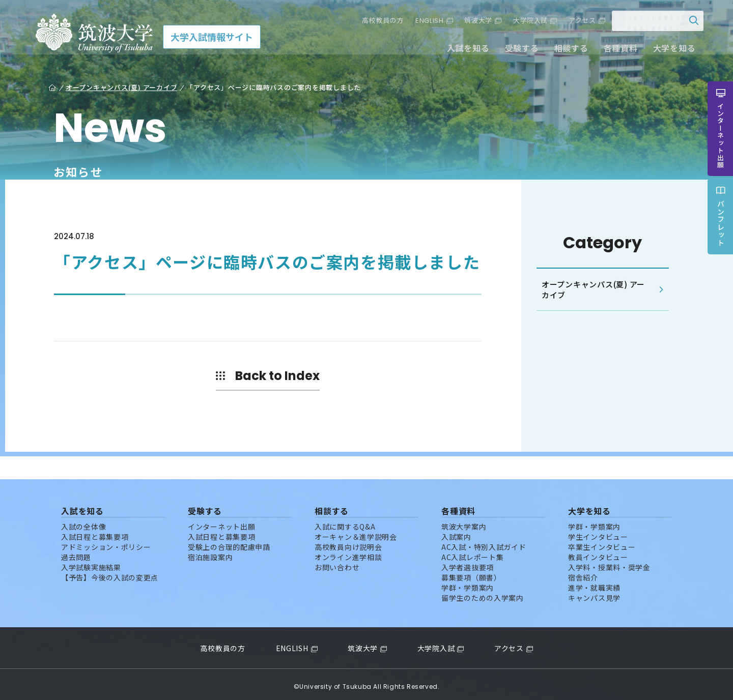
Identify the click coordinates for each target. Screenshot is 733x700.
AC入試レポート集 (472, 552)
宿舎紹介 (583, 573)
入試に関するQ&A (345, 522)
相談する (565, 50)
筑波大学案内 (464, 522)
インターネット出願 (221, 522)
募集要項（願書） (471, 573)
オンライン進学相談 (348, 552)
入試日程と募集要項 (95, 532)
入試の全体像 (83, 522)
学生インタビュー (598, 532)
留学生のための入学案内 (483, 593)
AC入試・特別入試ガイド (484, 542)
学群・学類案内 (468, 583)
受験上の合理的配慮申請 (229, 542)
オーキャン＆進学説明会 (356, 532)
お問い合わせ (337, 563)
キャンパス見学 (594, 593)
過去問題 (76, 552)
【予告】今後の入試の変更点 (110, 573)
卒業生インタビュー (602, 542)
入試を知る (463, 50)
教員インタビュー (598, 552)
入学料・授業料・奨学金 (609, 563)
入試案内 (456, 532)
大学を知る (668, 50)
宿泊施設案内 (210, 552)
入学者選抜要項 (468, 563)
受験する (516, 50)
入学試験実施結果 (91, 563)
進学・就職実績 (594, 583)
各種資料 (615, 50)
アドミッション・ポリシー (106, 542)
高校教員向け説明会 (348, 542)
